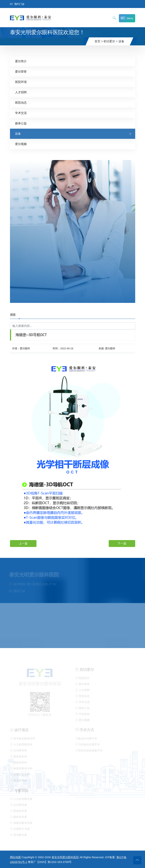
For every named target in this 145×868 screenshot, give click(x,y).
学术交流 (21, 113)
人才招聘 (21, 92)
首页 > (99, 41)
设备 (121, 41)
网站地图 (15, 857)
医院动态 (21, 103)
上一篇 (23, 543)
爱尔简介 (21, 61)
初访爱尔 (109, 41)
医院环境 (21, 82)
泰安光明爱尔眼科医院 (65, 857)
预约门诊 (17, 4)
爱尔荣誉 (21, 72)
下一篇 (122, 543)
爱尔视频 (21, 144)
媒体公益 (21, 123)
